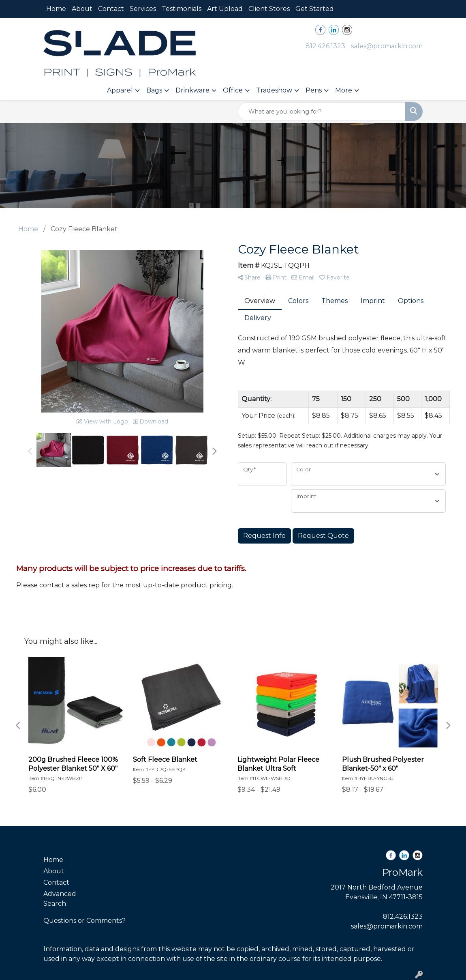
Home (56, 9)
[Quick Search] (322, 112)
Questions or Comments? (84, 921)
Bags (154, 90)
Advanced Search (60, 899)
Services (143, 9)
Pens (314, 90)
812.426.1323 (325, 46)
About (82, 9)
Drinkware (192, 90)
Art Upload (225, 9)
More (344, 90)
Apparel (120, 90)
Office (233, 90)
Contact (111, 9)
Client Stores (269, 9)
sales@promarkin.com (387, 46)
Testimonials (182, 9)
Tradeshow (274, 90)
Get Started (315, 9)
